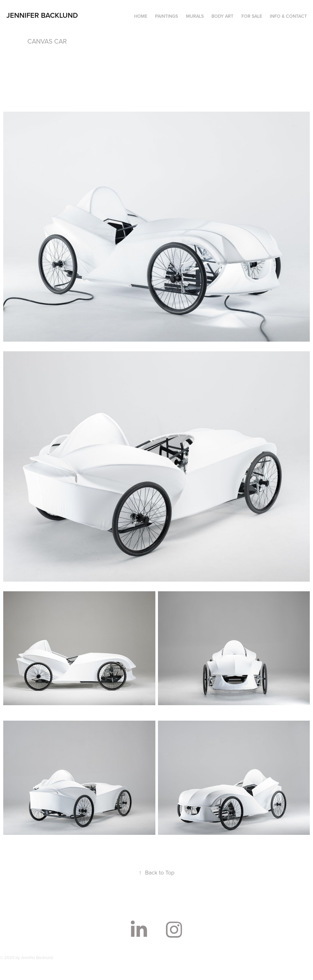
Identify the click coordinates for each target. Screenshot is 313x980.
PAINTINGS (166, 16)
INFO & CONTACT (288, 16)
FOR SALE (252, 16)
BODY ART (222, 16)
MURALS (195, 16)
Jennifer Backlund (42, 15)
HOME (141, 16)
